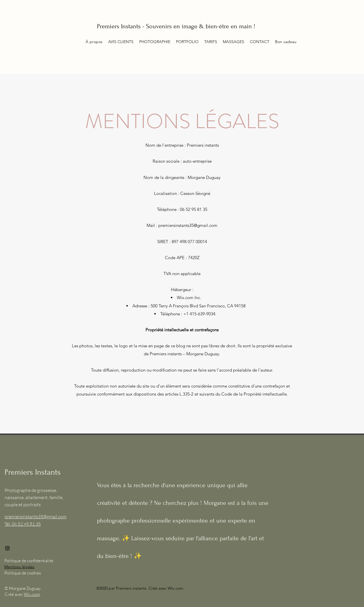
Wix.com (32, 594)
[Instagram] (7, 548)
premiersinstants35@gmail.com (188, 225)
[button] (211, 42)
